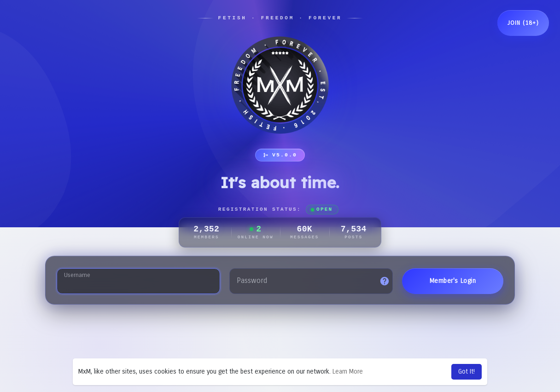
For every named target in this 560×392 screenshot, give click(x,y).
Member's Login (453, 281)
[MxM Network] (280, 85)
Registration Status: (279, 210)
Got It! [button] (467, 372)
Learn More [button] (348, 372)
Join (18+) (523, 23)
